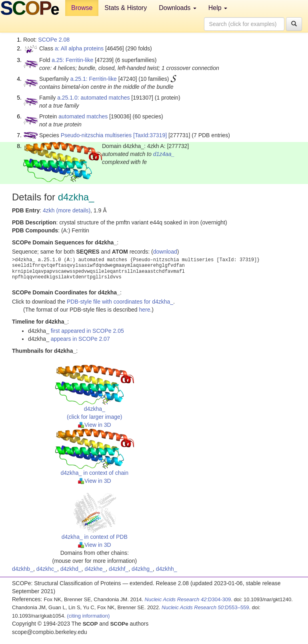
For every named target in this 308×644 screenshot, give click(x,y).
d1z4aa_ (164, 154)
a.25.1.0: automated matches (93, 98)
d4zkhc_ (47, 569)
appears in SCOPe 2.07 (80, 339)
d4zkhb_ (23, 569)
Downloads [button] (178, 8)
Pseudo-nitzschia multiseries (96, 135)
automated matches (83, 116)
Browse (82, 8)
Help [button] (218, 8)
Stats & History (126, 8)
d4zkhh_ (167, 569)
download (165, 252)
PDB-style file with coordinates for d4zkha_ (120, 302)
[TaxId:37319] (150, 135)
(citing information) (88, 616)
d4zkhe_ (95, 569)
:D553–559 (205, 607)
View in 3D (95, 425)
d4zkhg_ (142, 569)
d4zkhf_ (119, 569)
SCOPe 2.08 (54, 40)
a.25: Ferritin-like (72, 60)
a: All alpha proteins (79, 48)
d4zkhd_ (71, 569)
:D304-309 (188, 599)
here (144, 310)
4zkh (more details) (67, 210)
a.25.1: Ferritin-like (94, 79)
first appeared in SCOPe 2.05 (87, 331)
